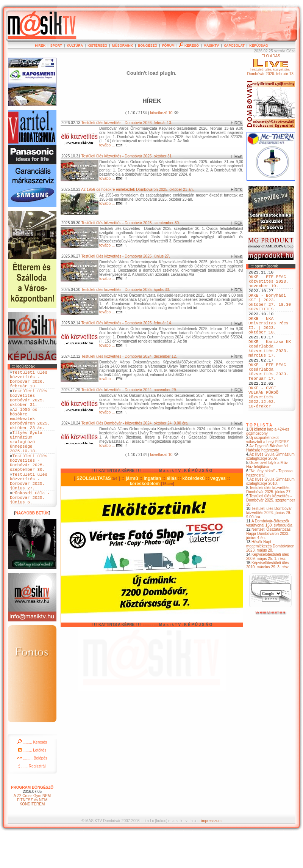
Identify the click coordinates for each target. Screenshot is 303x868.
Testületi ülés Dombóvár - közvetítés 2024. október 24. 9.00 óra (135, 423)
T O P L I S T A (259, 459)
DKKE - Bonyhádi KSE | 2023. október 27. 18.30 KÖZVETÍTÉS (270, 310)
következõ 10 (164, 113)
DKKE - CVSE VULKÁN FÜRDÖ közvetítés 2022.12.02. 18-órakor (263, 428)
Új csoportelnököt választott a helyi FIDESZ (267, 474)
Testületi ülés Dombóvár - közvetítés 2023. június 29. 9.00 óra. (270, 547)
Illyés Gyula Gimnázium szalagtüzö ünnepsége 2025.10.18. (26, 460)
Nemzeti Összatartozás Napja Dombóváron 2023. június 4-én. (268, 568)
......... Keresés (32, 775)
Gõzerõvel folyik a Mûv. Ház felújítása (267, 499)
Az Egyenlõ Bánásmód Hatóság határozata (267, 482)
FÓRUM (168, 46)
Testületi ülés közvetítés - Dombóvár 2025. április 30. (126, 290)
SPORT (56, 46)
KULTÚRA (75, 46)
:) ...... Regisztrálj (32, 799)
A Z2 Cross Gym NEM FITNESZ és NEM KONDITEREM (32, 833)
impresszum (211, 854)
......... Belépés (32, 791)
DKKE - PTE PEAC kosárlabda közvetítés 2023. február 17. (269, 397)
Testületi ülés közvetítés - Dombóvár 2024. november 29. (129, 390)
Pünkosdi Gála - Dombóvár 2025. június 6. (30, 529)
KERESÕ (189, 46)
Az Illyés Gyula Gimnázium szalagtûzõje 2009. (270, 491)
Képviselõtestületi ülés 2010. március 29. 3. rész (268, 599)
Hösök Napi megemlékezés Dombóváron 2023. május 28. (270, 580)
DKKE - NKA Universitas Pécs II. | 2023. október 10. (269, 339)
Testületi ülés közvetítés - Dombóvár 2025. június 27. (269, 524)
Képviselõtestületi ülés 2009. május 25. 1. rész (268, 591)
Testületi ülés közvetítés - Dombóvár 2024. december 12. (129, 356)
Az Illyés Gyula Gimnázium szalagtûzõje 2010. (270, 516)
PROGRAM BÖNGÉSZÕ (32, 820)
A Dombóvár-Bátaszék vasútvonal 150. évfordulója (269, 557)
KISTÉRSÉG (97, 46)
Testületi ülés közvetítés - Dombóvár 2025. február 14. (127, 323)
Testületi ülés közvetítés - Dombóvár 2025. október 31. (127, 156)
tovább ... (113, 145)
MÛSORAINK (123, 46)
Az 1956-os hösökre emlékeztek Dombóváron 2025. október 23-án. (137, 189)
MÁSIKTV (211, 46)
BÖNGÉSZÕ (148, 46)
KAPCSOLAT (234, 46)
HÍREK (40, 46)
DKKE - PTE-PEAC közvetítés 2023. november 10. (269, 284)
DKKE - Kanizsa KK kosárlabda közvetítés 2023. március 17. (270, 368)
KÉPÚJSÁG (259, 46)
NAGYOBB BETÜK (32, 546)
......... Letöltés (32, 783)
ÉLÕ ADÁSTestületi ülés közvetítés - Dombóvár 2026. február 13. (271, 65)
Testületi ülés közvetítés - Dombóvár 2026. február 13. (127, 123)
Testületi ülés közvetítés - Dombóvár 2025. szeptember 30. (271, 534)
